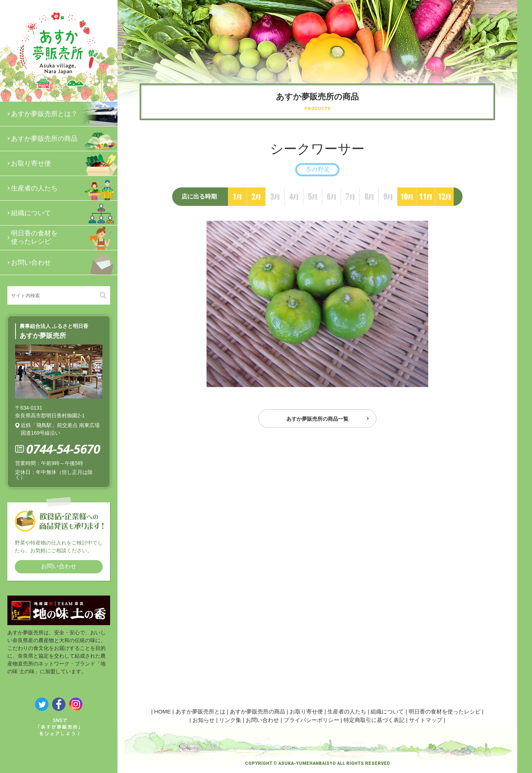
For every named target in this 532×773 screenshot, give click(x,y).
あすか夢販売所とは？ (64, 114)
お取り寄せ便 (64, 163)
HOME (162, 711)
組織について (64, 213)
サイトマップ (426, 720)
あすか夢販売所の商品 (64, 139)
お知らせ (204, 720)
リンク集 (230, 720)
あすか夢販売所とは (200, 711)
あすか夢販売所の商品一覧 (317, 421)
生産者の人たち (64, 188)
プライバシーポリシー (311, 720)
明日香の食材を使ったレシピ (64, 238)
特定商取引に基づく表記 (374, 720)
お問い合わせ (64, 262)
